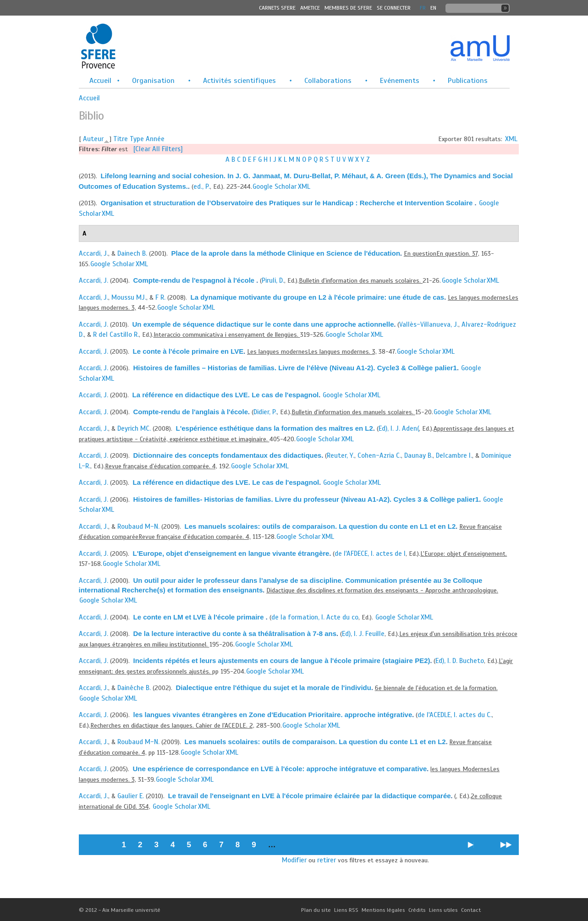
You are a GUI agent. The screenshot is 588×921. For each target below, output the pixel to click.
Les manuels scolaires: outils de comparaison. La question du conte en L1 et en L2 (320, 526)
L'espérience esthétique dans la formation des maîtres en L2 (275, 428)
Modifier (294, 860)
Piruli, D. (273, 280)
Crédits (417, 910)
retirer (327, 860)
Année (155, 139)
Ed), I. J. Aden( (399, 428)
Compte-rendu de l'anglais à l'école (191, 412)
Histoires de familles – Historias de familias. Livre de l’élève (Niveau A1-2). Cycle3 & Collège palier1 (295, 368)
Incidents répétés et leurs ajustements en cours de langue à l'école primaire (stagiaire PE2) (282, 661)
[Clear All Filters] (158, 149)
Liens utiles (443, 910)
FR (423, 8)
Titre (121, 139)
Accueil (100, 81)
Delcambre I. (454, 455)
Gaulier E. (131, 796)
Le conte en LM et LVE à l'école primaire (200, 617)
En (433, 8)
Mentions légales (383, 910)
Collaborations (328, 81)
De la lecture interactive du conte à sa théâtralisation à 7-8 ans (235, 633)
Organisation (153, 81)
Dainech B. (132, 253)
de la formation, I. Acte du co (315, 617)
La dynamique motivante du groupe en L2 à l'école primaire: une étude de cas (318, 297)
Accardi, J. (93, 253)
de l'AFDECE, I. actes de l (370, 554)
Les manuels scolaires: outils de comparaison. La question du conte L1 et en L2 (315, 742)
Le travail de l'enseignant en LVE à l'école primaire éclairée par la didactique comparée (310, 796)
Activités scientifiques (239, 81)
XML (511, 139)
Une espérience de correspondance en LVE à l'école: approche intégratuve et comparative (280, 769)
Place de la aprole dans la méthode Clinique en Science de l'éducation (286, 253)
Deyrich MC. (134, 428)
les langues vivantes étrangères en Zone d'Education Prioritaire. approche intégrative (273, 715)
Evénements (400, 81)
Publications (468, 81)
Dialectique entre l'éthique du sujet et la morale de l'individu (274, 688)
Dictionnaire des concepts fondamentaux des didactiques (228, 455)
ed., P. (202, 186)
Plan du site (316, 910)
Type (137, 139)
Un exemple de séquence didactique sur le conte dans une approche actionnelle (263, 324)
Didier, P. (265, 412)
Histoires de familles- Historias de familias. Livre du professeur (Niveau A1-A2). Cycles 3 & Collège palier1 (306, 499)
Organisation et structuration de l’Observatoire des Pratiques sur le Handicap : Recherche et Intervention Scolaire (288, 203)
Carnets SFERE (277, 8)
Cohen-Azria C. (379, 455)
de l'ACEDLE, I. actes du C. (455, 715)
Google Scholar (275, 186)
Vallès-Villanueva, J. (429, 324)
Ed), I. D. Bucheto (460, 661)
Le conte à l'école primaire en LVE (188, 351)
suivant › (471, 848)
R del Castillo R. (116, 334)
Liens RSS (346, 910)
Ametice (310, 8)
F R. (160, 297)
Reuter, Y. (341, 455)
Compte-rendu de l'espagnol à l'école (195, 280)
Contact (471, 910)
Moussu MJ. (129, 297)
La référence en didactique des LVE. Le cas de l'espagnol (226, 395)
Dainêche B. (134, 688)
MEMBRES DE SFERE (348, 8)
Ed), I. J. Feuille (363, 634)
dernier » (506, 848)
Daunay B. (418, 455)
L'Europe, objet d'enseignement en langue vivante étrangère (231, 553)
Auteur (93, 139)
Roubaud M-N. (138, 526)
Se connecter (394, 8)
